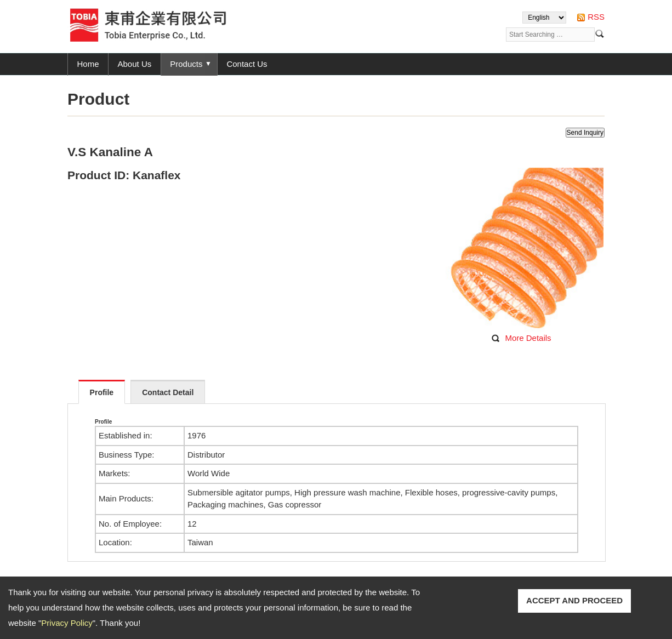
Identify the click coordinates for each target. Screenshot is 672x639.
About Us (135, 64)
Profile (102, 392)
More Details (528, 338)
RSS (596, 17)
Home (88, 64)
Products (186, 64)
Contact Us (247, 64)
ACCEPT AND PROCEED (574, 600)
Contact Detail (168, 392)
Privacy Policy (67, 623)
